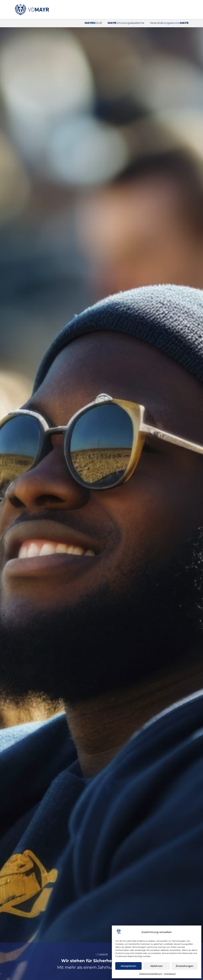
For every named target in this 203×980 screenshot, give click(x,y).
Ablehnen (157, 966)
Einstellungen (185, 966)
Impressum (170, 974)
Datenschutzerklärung (151, 974)
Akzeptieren (128, 966)
